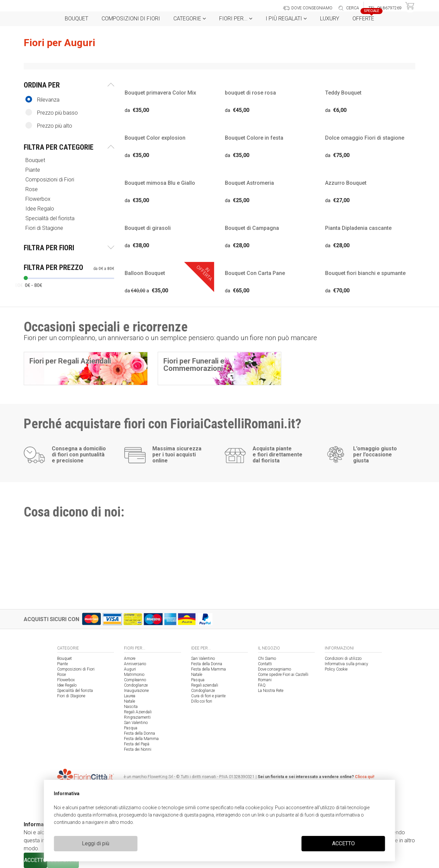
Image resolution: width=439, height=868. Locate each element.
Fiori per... (236, 19)
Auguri (130, 669)
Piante (33, 170)
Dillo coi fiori (202, 701)
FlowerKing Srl (160, 777)
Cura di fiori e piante (208, 696)
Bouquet (77, 19)
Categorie (190, 19)
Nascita (131, 707)
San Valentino (136, 723)
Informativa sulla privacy (346, 664)
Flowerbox (39, 199)
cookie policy (259, 808)
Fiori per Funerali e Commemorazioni (194, 365)
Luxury (330, 19)
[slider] (26, 278)
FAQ (262, 685)
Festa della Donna (139, 733)
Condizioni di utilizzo (343, 659)
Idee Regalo (40, 209)
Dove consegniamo (274, 669)
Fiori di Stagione (45, 228)
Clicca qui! (364, 777)
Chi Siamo (267, 659)
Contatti (265, 664)
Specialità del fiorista (51, 218)
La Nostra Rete (271, 691)
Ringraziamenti (137, 717)
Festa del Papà (137, 744)
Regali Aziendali (138, 712)
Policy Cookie (336, 669)
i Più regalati (286, 19)
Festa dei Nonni (138, 749)
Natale (129, 701)
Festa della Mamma (141, 739)
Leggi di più (96, 843)
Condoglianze (136, 685)
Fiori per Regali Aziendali (70, 361)
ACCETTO (343, 843)
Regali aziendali (205, 685)
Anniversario (135, 664)
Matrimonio (134, 675)
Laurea (130, 696)
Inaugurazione (136, 691)
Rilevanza (42, 99)
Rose (32, 189)
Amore (130, 659)
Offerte (366, 17)
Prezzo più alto (49, 125)
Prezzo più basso (52, 112)
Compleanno (135, 680)
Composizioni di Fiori (131, 19)
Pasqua (131, 728)
